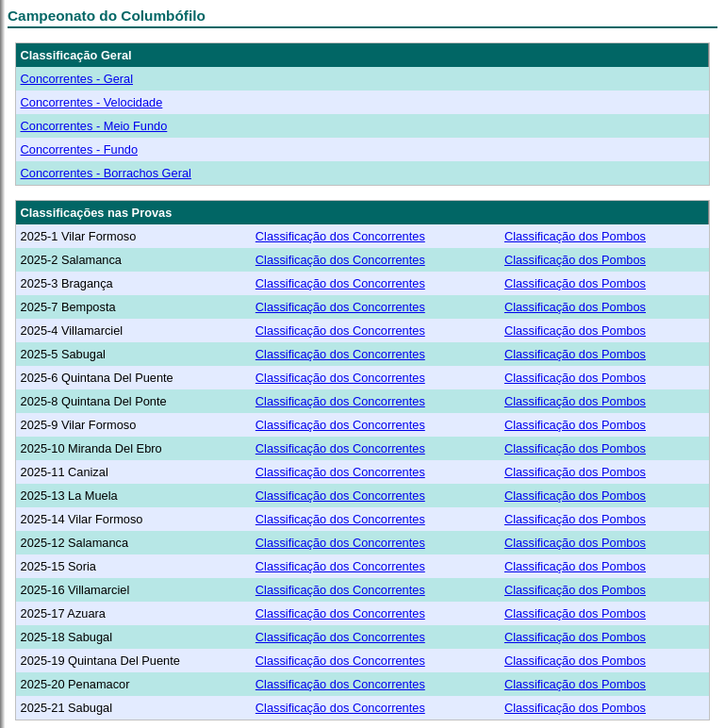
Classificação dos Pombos (575, 236)
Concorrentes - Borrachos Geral (106, 173)
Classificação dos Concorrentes (340, 236)
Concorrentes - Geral (77, 79)
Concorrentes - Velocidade (92, 102)
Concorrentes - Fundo (79, 149)
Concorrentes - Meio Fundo (94, 126)
